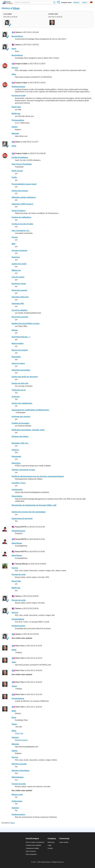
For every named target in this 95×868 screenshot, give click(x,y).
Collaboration (17, 801)
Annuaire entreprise (19, 251)
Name (14, 49)
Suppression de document (22, 519)
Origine (15, 127)
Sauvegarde (16, 456)
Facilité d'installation (20, 157)
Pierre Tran (20, 646)
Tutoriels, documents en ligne (23, 470)
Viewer (14, 686)
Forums (15, 237)
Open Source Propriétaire (22, 164)
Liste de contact (18, 277)
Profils (14, 177)
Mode (14, 711)
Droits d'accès (17, 171)
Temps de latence (19, 211)
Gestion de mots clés (20, 383)
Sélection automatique (20, 771)
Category (15, 737)
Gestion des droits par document (25, 377)
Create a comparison (58, 3)
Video (14, 74)
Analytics (15, 808)
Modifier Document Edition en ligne (26, 324)
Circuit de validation (20, 310)
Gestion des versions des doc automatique (29, 512)
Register (76, 2)
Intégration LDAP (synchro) (22, 204)
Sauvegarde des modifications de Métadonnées (30, 410)
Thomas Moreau (22, 564)
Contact (50, 848)
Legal (49, 845)
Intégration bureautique (21, 370)
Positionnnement (18, 87)
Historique (16, 257)
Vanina (18, 32)
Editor (14, 650)
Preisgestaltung (18, 120)
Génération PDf (18, 304)
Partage (15, 330)
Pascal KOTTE (21, 527)
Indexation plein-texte (20, 297)
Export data (16, 107)
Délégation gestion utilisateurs (24, 197)
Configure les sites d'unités (22, 224)
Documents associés (20, 317)
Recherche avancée (19, 290)
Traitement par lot (19, 390)
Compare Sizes (66, 2)
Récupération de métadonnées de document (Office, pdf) (34, 505)
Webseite (15, 133)
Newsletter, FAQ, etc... (20, 443)
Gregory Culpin (21, 64)
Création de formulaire (20, 423)
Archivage (16, 397)
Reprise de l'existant (20, 350)
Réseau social (17, 795)
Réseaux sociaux (21, 740)
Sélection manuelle (19, 764)
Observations (17, 496)
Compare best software (33, 845)
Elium (16, 8)
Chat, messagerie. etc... (21, 231)
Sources (15, 68)
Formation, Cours (19, 483)
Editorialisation (18, 777)
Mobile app (16, 114)
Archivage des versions (21, 417)
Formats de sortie (19, 96)
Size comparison (31, 854)
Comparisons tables (32, 848)
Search (54, 2)
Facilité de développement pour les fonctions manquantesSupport (38, 476)
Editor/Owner (17, 543)
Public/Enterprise (18, 531)
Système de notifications (21, 217)
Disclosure (51, 842)
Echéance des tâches (20, 436)
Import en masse (18, 363)
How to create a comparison (35, 842)
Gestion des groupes (20, 191)
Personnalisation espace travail (24, 184)
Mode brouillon (18, 343)
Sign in (85, 2)
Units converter (31, 851)
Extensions (16, 463)
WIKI (13, 244)
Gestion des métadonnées (22, 403)
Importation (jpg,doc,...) (21, 337)
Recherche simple (19, 284)
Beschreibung (17, 36)
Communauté (17, 490)
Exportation (16, 357)
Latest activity (64, 842)
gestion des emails (19, 264)
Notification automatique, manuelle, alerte (28, 430)
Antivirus (15, 450)
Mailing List (16, 270)
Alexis (18, 142)
